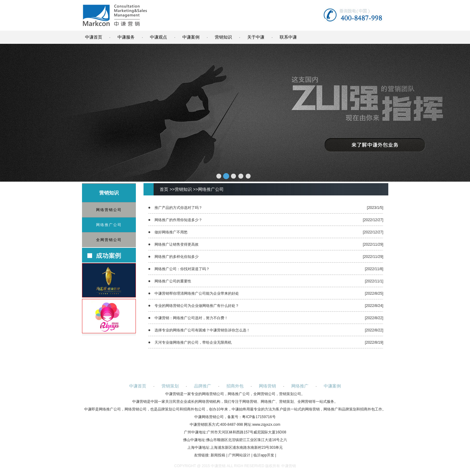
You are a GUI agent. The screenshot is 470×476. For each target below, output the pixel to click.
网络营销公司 (109, 210)
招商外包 (235, 386)
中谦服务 (126, 37)
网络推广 (300, 386)
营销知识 (223, 37)
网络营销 (267, 386)
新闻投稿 (218, 455)
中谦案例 (191, 37)
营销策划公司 (290, 394)
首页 (164, 189)
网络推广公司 (109, 225)
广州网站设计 (239, 455)
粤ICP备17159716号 (259, 417)
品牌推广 (203, 386)
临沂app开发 (264, 455)
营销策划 (170, 386)
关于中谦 (256, 37)
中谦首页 (94, 37)
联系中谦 (288, 37)
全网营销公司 (109, 240)
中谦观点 (159, 37)
